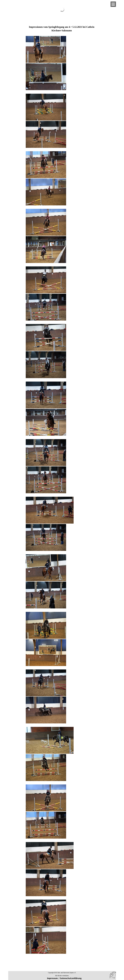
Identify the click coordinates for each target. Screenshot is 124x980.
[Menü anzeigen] (113, 4)
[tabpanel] (62, 494)
